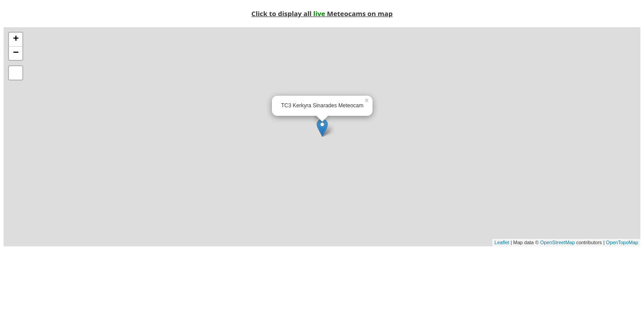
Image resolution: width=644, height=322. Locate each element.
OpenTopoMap (622, 242)
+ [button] (16, 39)
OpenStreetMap (558, 242)
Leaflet (502, 242)
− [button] (16, 53)
